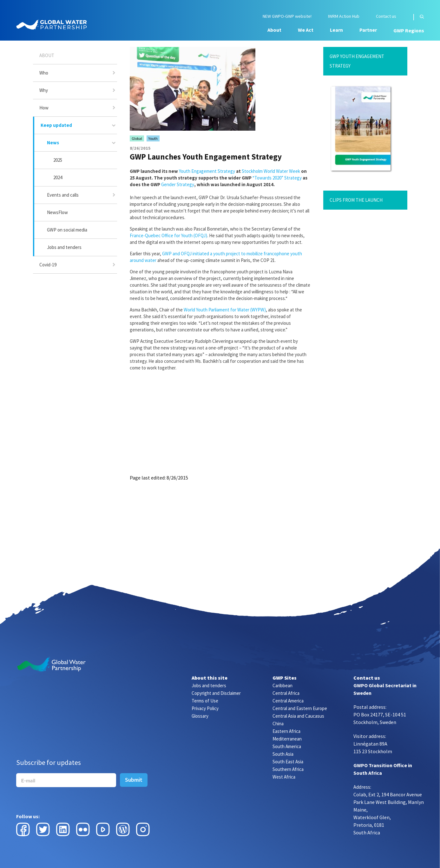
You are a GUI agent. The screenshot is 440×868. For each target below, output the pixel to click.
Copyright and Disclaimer (216, 693)
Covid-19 (48, 265)
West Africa (284, 777)
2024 (58, 177)
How (44, 108)
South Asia (283, 754)
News (53, 143)
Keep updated (56, 125)
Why (44, 90)
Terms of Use (205, 701)
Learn (336, 30)
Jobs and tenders (64, 247)
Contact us (386, 16)
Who (44, 73)
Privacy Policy (205, 708)
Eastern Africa (286, 731)
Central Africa (286, 693)
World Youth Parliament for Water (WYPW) (225, 310)
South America (287, 746)
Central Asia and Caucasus (298, 716)
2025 (58, 160)
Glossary (200, 716)
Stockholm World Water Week (271, 171)
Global (137, 138)
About (274, 30)
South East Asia (288, 762)
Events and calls (63, 195)
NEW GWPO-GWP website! (287, 16)
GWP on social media (67, 230)
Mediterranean (287, 739)
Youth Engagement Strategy (207, 171)
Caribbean (282, 685)
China (278, 724)
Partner (368, 30)
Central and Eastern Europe (300, 708)
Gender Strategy (178, 184)
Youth (153, 138)
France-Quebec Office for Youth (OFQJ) (168, 235)
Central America (288, 701)
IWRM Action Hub (344, 16)
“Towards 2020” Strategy (277, 178)
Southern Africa (288, 769)
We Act (306, 30)
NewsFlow (57, 212)
